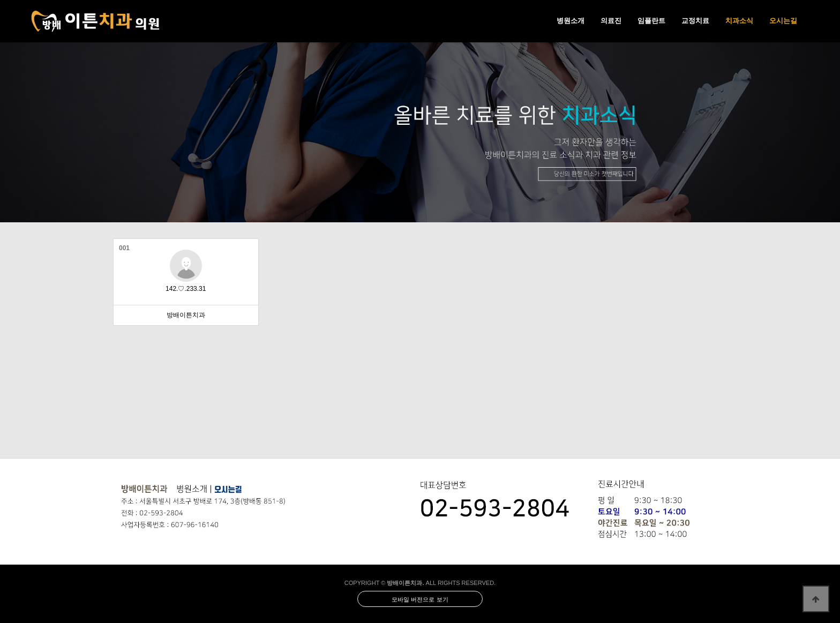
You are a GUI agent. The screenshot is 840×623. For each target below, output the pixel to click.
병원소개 (571, 21)
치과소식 (739, 21)
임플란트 (651, 21)
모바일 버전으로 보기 (420, 599)
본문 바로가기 (0, 0)
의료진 (611, 21)
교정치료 (695, 21)
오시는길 (783, 21)
